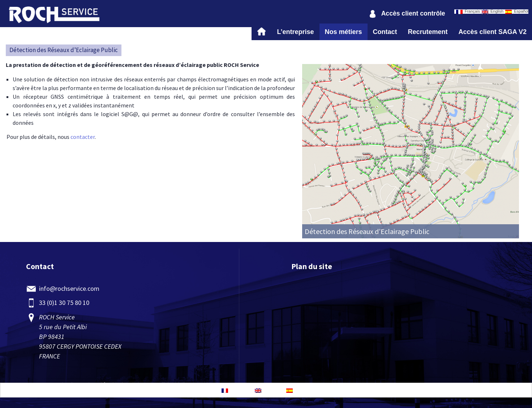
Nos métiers (344, 32)
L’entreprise (295, 32)
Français (468, 12)
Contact (385, 32)
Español (517, 12)
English (493, 12)
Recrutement (428, 32)
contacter (83, 137)
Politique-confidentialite (158, 385)
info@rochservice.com (69, 288)
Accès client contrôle (413, 13)
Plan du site (312, 266)
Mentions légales (97, 385)
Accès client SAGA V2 (493, 32)
